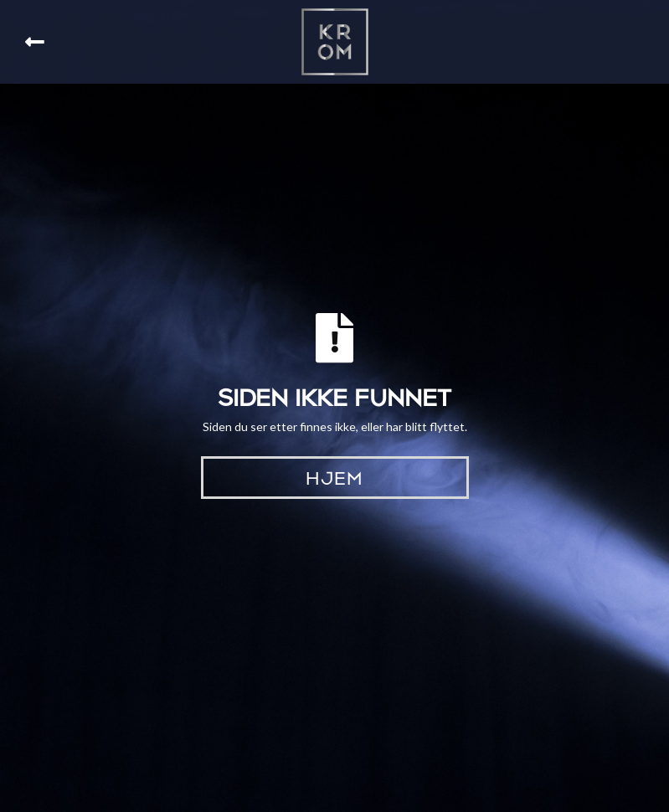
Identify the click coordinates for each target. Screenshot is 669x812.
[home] (335, 42)
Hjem (334, 476)
